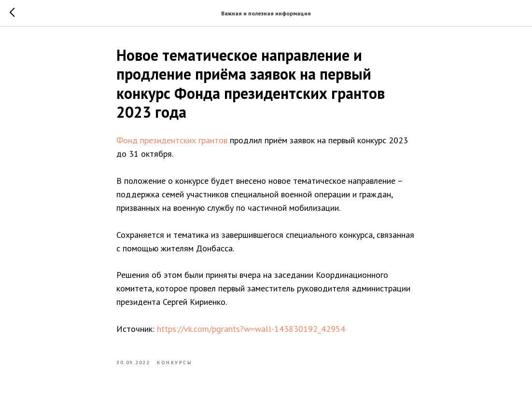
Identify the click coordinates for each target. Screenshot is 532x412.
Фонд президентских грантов (172, 140)
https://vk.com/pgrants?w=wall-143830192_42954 (251, 329)
